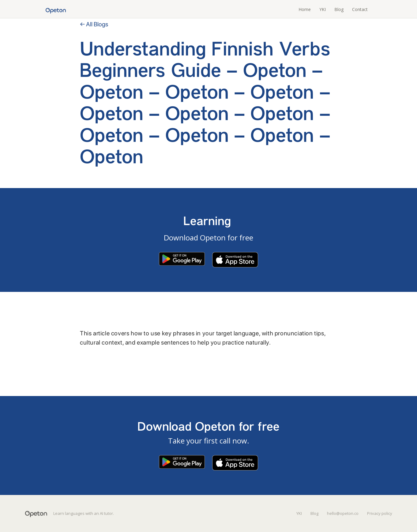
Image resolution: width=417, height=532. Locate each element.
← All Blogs (94, 24)
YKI (323, 9)
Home (305, 9)
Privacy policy (380, 513)
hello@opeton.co (343, 513)
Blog (339, 9)
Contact (360, 9)
